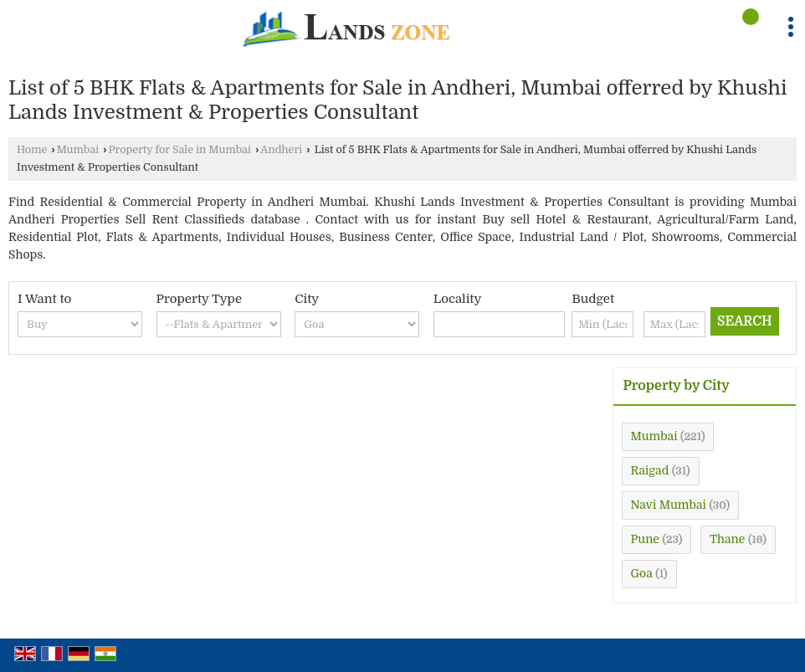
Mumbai (78, 150)
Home (32, 150)
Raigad (650, 470)
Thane (727, 539)
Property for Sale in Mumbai (180, 150)
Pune (645, 539)
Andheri (281, 150)
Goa (642, 573)
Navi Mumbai (669, 505)
